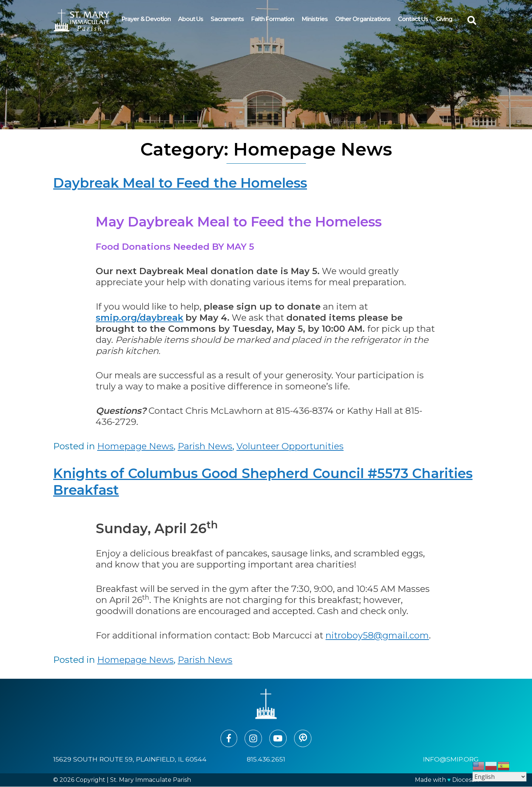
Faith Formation (273, 19)
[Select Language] (499, 777)
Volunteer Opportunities (290, 446)
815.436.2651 (266, 759)
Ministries (315, 19)
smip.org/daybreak (139, 318)
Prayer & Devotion (146, 19)
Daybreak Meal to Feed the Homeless (180, 183)
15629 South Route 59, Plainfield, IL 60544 (130, 759)
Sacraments (227, 19)
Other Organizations (363, 19)
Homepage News (135, 446)
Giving (444, 19)
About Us (191, 19)
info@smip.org (451, 759)
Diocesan (465, 780)
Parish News (205, 446)
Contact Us (413, 19)
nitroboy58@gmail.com (377, 635)
